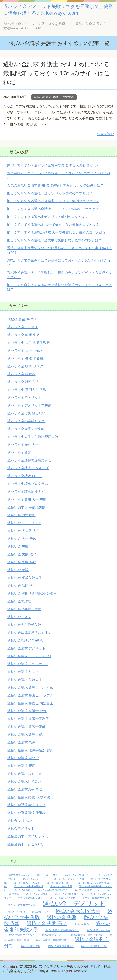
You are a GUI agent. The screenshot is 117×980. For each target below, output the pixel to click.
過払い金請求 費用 (21, 766)
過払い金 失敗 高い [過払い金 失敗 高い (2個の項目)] (47, 923)
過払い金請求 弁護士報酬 (26, 727)
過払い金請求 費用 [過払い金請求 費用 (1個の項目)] (31, 946)
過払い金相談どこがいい (26, 640)
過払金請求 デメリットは (28, 836)
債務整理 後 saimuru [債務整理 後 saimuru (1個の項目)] (19, 875)
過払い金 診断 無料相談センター (32, 593)
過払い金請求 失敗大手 (25, 680)
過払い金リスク (19, 617)
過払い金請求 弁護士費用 (26, 734)
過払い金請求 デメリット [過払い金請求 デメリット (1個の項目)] (22, 935)
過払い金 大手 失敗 (22, 539)
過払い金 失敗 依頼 (22, 554)
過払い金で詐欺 (19, 601)
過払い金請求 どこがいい (28, 664)
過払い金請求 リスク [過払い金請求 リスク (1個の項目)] (53, 935)
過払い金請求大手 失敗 (25, 789)
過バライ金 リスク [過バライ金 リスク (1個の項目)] (47, 875)
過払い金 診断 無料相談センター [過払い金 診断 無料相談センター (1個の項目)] (62, 930)
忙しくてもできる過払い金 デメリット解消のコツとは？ (50, 193)
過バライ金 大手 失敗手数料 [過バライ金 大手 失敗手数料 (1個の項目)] (28, 886)
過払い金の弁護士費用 (24, 609)
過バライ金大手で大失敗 (26, 429)
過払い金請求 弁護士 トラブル (30, 695)
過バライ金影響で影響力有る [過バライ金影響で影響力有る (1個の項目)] (53, 890)
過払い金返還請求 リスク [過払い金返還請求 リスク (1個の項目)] (61, 946)
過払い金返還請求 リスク (26, 805)
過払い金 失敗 (18, 546)
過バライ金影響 (19, 452)
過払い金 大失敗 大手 (24, 531)
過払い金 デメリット (24, 523)
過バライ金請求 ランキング (28, 468)
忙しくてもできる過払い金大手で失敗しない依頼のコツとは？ (54, 240)
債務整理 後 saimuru (23, 319)
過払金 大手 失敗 (20, 821)
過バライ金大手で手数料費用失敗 (33, 437)
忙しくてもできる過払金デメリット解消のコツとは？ (48, 217)
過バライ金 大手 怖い (25, 351)
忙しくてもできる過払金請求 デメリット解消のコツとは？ (53, 209)
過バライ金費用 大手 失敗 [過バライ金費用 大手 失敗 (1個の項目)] (22, 905)
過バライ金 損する (21, 374)
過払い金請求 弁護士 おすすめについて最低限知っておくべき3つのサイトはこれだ (57, 73)
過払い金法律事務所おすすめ (29, 633)
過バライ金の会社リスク (26, 421)
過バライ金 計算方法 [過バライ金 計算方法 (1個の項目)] (37, 894)
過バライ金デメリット (24, 398)
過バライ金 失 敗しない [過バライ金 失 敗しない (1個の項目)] (78, 875)
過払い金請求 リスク (23, 672)
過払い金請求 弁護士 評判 (27, 711)
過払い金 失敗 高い (22, 562)
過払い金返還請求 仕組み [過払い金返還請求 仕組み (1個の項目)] (94, 946)
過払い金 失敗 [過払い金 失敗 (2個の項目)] (62, 917)
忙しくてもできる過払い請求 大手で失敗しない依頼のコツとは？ (56, 232)
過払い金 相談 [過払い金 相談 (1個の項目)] (82, 924)
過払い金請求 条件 (21, 742)
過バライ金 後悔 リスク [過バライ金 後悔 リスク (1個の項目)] (87, 890)
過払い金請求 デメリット (26, 648)
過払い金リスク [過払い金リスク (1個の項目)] (40, 912)
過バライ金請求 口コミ (25, 476)
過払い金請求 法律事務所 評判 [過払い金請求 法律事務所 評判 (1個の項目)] (52, 940)
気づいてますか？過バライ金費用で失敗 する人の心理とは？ (53, 165)
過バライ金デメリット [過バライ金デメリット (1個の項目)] (35, 879)
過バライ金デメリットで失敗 (29, 405)
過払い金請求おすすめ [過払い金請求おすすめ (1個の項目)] (98, 930)
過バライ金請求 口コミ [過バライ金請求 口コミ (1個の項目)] (30, 898)
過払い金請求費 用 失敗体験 (29, 797)
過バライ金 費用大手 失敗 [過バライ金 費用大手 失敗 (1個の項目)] (96, 898)
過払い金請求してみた (24, 781)
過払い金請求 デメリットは (29, 656)
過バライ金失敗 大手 (23, 445)
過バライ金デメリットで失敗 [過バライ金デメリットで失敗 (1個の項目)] (69, 879)
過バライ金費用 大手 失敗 (27, 499)
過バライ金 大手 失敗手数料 (29, 343)
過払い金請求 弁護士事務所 (28, 719)
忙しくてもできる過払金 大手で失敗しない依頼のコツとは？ (53, 225)
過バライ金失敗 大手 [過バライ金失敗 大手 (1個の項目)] (61, 886)
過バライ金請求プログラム (28, 484)
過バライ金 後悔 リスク (25, 366)
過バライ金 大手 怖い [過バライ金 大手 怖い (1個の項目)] (59, 883)
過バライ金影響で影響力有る (29, 460)
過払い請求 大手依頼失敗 (26, 507)
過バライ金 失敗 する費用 (27, 358)
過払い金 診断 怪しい (24, 586)
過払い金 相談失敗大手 (25, 578)
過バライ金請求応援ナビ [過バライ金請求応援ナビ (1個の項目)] (63, 898)
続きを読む (105, 134)
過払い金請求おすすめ (24, 774)
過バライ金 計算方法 (23, 382)
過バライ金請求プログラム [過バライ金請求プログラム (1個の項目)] (69, 894)
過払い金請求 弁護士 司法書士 (30, 703)
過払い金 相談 (18, 570)
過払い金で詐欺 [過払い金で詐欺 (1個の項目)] (17, 912)
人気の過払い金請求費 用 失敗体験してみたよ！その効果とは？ (55, 185)
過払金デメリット (21, 828)
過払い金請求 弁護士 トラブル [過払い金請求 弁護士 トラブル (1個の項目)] (87, 935)
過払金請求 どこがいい (26, 844)
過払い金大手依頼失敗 (24, 625)
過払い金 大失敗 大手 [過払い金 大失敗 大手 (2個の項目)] (78, 911)
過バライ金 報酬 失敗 (24, 335)
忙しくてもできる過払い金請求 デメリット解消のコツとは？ (53, 201)
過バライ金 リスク (23, 327)
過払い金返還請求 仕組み (26, 813)
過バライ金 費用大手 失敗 (27, 390)
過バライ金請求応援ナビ (26, 492)
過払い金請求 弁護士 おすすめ (54, 97)
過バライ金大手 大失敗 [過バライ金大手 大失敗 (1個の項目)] (27, 883)
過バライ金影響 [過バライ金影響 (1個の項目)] (22, 890)
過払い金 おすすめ (21, 515)
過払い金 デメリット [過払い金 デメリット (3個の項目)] (74, 903)
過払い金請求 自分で (23, 758)
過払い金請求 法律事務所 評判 (30, 750)
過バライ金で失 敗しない (26, 413)
